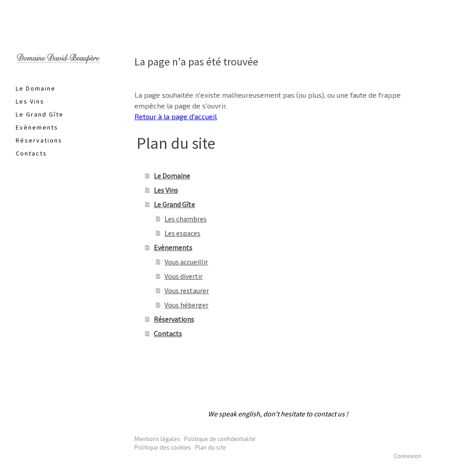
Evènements (37, 127)
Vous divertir (184, 276)
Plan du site (210, 447)
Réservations (39, 140)
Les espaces (182, 233)
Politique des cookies (163, 447)
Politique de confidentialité (220, 439)
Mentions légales (157, 439)
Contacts (31, 153)
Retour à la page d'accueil (176, 116)
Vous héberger (186, 305)
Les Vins (30, 101)
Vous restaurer (187, 290)
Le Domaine (36, 88)
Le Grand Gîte (40, 114)
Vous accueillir (186, 262)
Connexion (408, 456)
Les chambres (186, 219)
